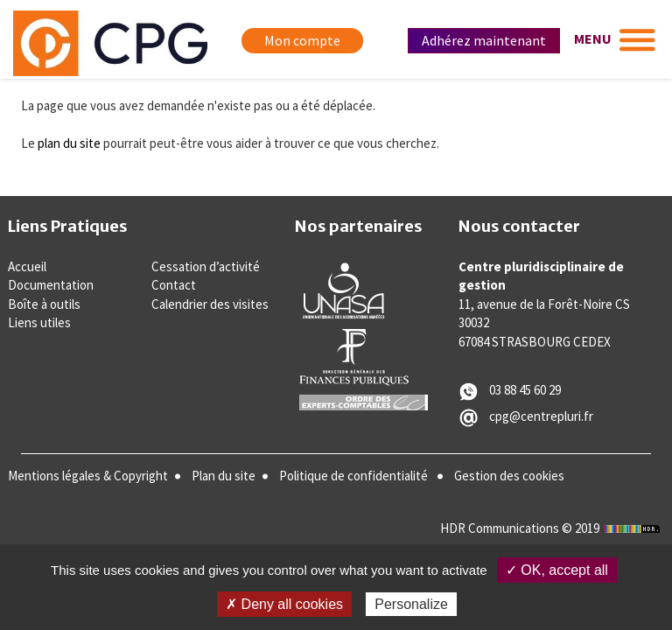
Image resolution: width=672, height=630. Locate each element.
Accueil (27, 266)
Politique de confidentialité (353, 476)
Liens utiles (39, 322)
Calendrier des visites (210, 304)
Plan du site (224, 476)
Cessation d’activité (206, 266)
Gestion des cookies (509, 476)
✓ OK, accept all (557, 570)
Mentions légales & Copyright (88, 476)
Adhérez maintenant (484, 40)
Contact (174, 285)
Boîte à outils (44, 304)
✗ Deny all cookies (284, 604)
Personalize (411, 604)
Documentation (51, 285)
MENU (593, 38)
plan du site (69, 143)
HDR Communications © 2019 (552, 528)
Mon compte (302, 40)
